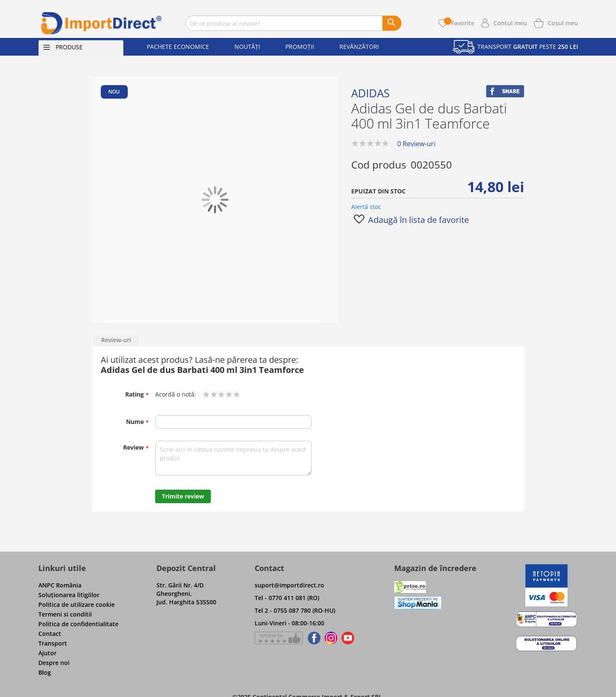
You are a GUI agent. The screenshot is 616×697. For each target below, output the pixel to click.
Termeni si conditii (65, 614)
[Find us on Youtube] (348, 638)
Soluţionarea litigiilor (69, 595)
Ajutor (47, 653)
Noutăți (247, 47)
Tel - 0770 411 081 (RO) (287, 598)
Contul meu (510, 23)
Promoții (300, 47)
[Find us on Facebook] (313, 638)
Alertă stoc (366, 207)
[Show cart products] (563, 22)
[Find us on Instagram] (331, 638)
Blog (45, 672)
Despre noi (54, 663)
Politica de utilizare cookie (77, 605)
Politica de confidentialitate (78, 624)
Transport (53, 643)
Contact (50, 634)
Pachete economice (178, 47)
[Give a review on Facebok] (279, 638)
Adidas (370, 93)
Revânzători (359, 47)
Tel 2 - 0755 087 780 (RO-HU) (295, 610)
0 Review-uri (416, 144)
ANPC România (60, 585)
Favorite (459, 23)
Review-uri (116, 340)
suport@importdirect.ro (289, 585)
